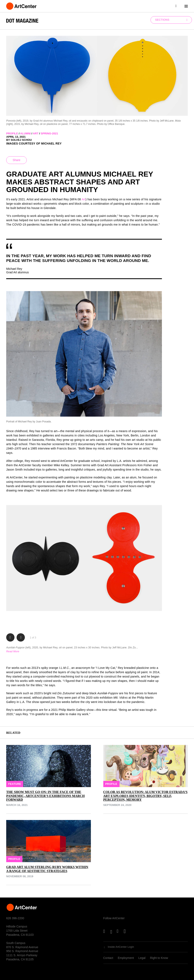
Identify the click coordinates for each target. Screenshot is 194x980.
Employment (126, 958)
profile (12, 133)
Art (84, 199)
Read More (13, 651)
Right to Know (159, 958)
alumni (25, 133)
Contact (108, 958)
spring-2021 (49, 133)
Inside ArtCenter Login (121, 947)
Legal (142, 958)
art (36, 133)
